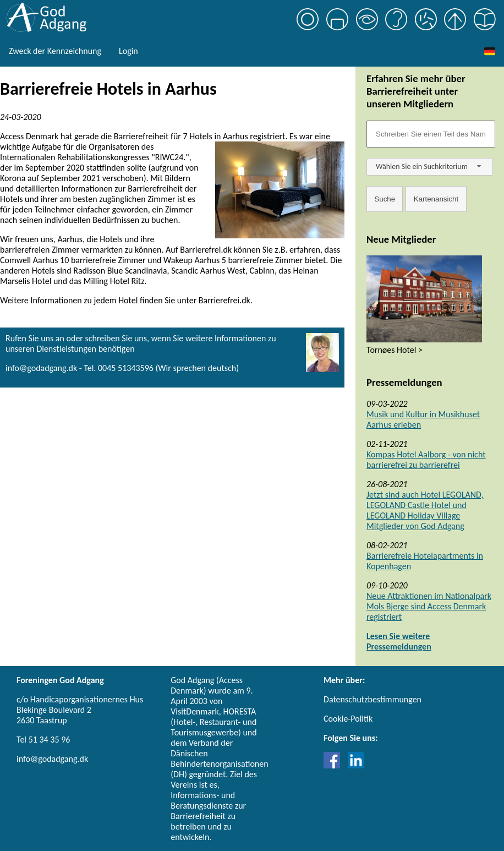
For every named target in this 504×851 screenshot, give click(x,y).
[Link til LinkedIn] (356, 765)
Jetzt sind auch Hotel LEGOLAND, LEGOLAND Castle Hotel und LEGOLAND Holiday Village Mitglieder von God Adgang (425, 510)
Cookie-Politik (348, 719)
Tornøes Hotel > (395, 350)
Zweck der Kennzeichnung (55, 51)
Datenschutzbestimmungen (372, 699)
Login (128, 51)
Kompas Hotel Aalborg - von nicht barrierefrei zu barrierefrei (426, 460)
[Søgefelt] (431, 134)
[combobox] (430, 167)
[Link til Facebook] (335, 765)
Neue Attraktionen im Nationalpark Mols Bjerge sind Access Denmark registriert (429, 606)
